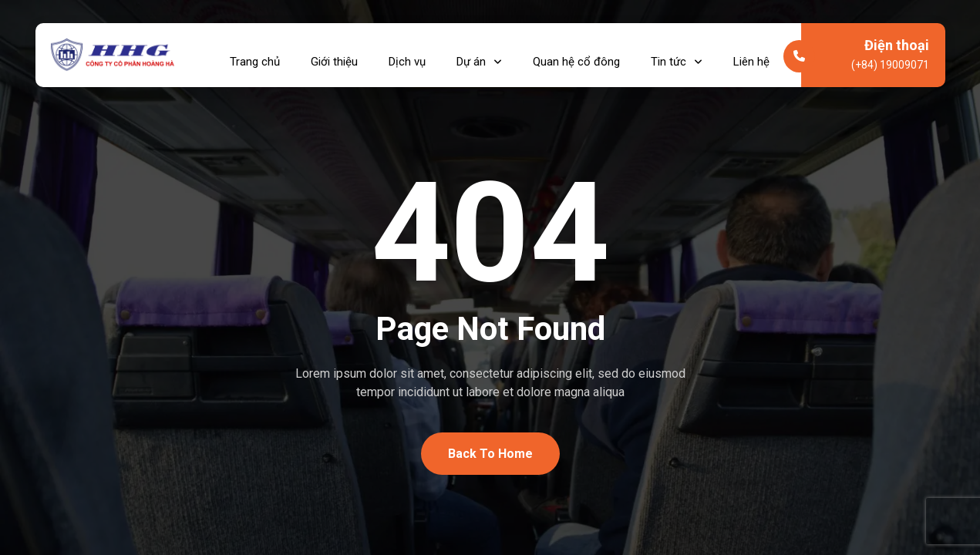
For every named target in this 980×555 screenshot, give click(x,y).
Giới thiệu (334, 55)
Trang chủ (255, 55)
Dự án (479, 55)
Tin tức (677, 55)
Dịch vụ (407, 55)
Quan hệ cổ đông (576, 55)
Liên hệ (751, 55)
